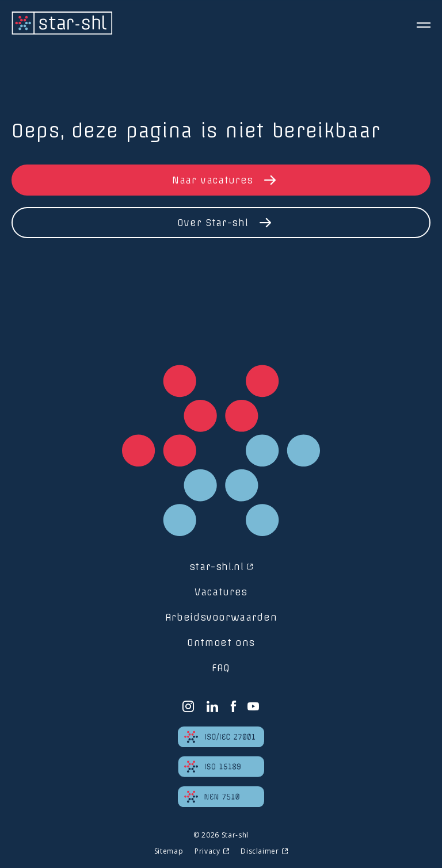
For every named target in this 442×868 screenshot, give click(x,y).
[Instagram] (188, 706)
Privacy (207, 851)
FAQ (221, 668)
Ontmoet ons (221, 643)
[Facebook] (233, 706)
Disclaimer (260, 851)
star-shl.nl (217, 567)
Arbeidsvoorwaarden (221, 617)
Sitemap (169, 851)
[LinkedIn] (212, 706)
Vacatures (221, 592)
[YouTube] (254, 706)
